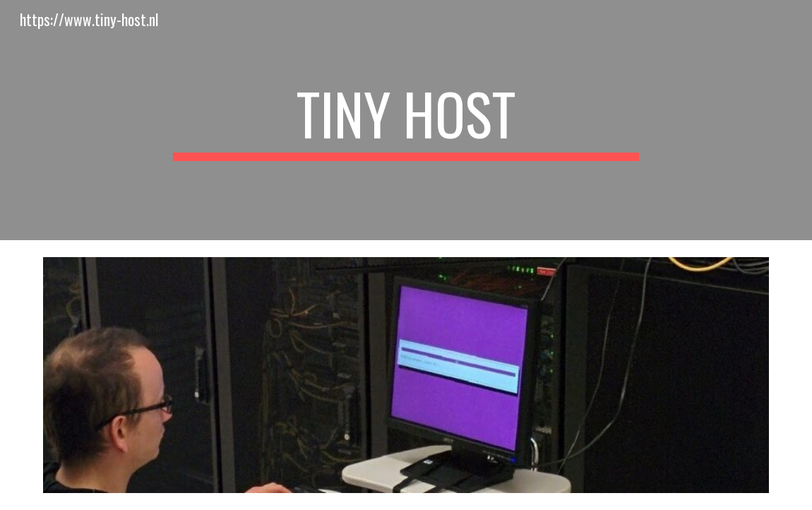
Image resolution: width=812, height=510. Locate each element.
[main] (406, 120)
